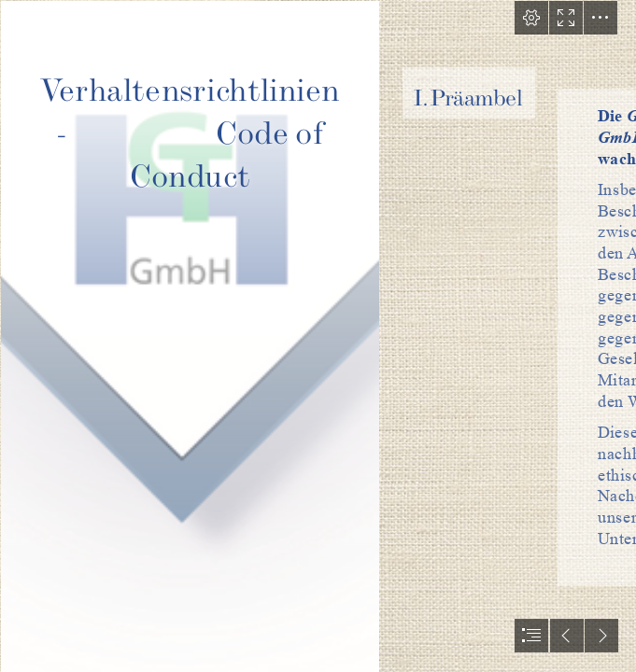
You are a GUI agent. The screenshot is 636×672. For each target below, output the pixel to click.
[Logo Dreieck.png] (189, 336)
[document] (318, 336)
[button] (531, 18)
